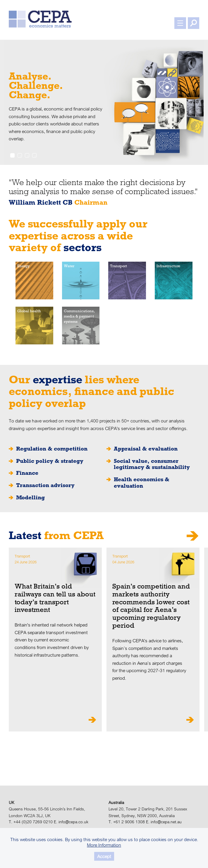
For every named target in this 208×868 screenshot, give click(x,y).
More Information (104, 845)
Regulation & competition (52, 449)
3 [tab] (27, 155)
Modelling (30, 498)
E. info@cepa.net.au (164, 822)
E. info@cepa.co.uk (71, 822)
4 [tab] (34, 155)
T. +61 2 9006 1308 (127, 822)
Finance (27, 473)
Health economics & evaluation (142, 483)
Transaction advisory (45, 485)
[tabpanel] (104, 102)
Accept (104, 856)
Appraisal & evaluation (146, 449)
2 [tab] (20, 155)
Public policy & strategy (50, 461)
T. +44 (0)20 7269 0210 (31, 822)
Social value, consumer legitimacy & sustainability (152, 464)
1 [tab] (12, 155)
